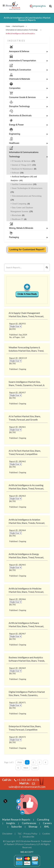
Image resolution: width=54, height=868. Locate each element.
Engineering (27, 134)
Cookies (46, 834)
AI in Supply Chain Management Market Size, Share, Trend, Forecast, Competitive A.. (26, 315)
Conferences (29, 823)
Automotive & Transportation (27, 61)
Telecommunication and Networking (26, 198)
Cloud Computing (21, 204)
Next (26, 768)
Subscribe (16, 827)
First (20, 762)
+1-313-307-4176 (28, 780)
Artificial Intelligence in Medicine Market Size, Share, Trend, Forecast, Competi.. (26, 591)
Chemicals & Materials (27, 79)
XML (47, 827)
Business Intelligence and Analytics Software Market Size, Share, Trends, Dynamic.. (27, 660)
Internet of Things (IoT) (23, 165)
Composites (27, 88)
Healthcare (27, 143)
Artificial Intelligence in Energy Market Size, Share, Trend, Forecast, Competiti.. (26, 556)
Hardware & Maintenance (24, 169)
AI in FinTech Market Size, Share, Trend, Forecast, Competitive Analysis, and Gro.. (25, 453)
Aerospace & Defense (27, 51)
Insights (11, 823)
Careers (47, 823)
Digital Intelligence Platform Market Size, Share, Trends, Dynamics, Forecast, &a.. (27, 694)
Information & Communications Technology (27, 154)
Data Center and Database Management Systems (22, 209)
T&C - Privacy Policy (27, 834)
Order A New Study (27, 294)
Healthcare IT (19, 219)
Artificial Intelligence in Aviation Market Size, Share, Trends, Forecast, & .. (27, 522)
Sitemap (33, 827)
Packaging (27, 237)
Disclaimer (7, 834)
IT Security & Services (23, 161)
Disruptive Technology (27, 106)
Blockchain (18, 215)
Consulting (43, 820)
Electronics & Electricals (27, 116)
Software (17, 173)
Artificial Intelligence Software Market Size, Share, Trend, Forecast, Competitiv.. (26, 625)
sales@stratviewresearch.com (27, 787)
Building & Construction (27, 70)
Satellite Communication (24, 184)
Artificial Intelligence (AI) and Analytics (24, 178)
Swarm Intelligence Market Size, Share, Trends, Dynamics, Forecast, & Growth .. (27, 384)
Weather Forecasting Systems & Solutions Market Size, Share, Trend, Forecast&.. (26, 350)
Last (35, 768)
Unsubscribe (28, 837)
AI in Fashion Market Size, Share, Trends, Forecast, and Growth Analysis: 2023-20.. (25, 418)
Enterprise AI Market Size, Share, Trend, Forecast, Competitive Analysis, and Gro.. (25, 728)
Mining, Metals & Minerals (27, 228)
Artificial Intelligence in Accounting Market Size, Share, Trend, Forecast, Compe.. (26, 487)
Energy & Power (27, 125)
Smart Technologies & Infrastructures (26, 190)
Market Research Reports (16, 820)
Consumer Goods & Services (27, 97)
